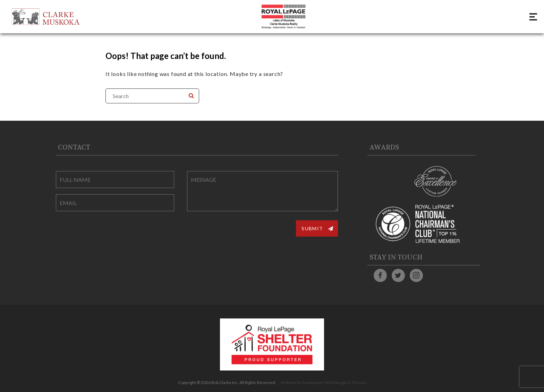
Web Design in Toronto (345, 382)
